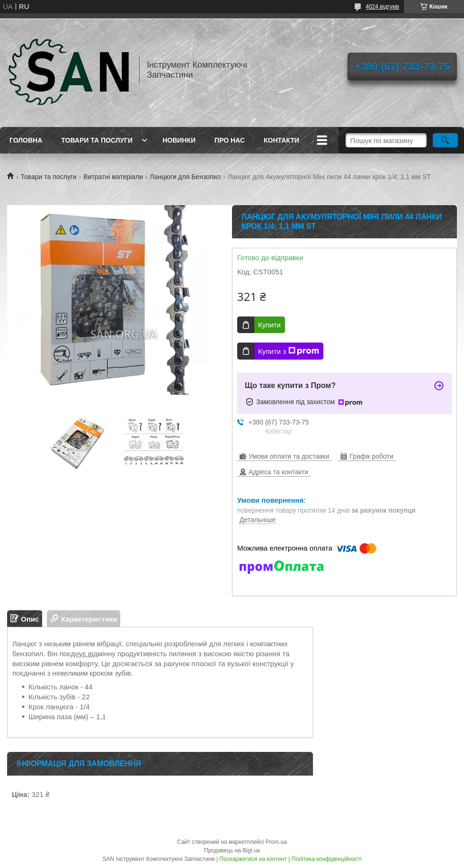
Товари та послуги (97, 140)
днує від (84, 654)
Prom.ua (276, 842)
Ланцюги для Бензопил (185, 177)
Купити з (289, 351)
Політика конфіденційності (327, 859)
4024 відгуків (382, 7)
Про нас (230, 140)
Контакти (281, 140)
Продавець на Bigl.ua (232, 850)
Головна (26, 140)
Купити (269, 325)
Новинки (179, 140)
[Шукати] (445, 140)
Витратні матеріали (113, 177)
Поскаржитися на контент (253, 859)
